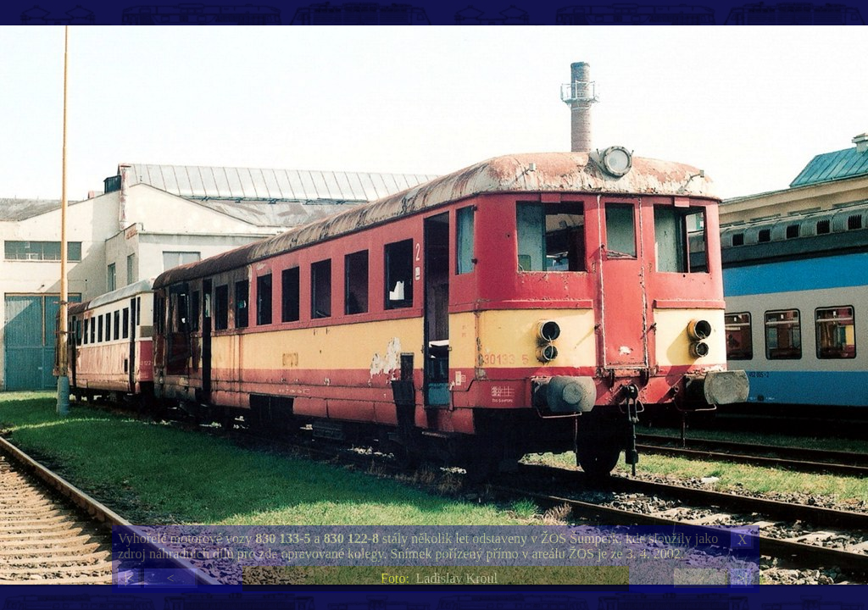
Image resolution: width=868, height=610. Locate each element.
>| (742, 578)
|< (129, 578)
